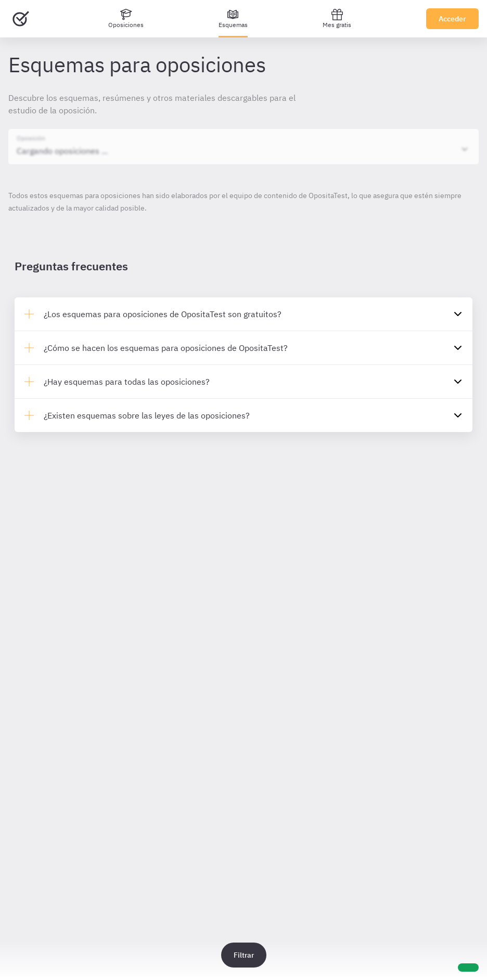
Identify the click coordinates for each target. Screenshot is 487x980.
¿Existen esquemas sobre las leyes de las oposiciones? (147, 415)
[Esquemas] (233, 19)
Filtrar (244, 955)
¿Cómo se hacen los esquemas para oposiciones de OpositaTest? (166, 348)
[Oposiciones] (126, 19)
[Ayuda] (468, 968)
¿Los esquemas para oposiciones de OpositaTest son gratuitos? (163, 314)
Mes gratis (337, 18)
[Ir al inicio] (21, 19)
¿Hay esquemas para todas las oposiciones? (127, 382)
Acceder (452, 19)
